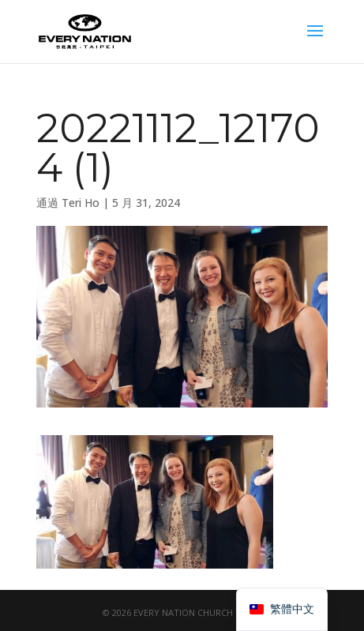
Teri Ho (81, 203)
